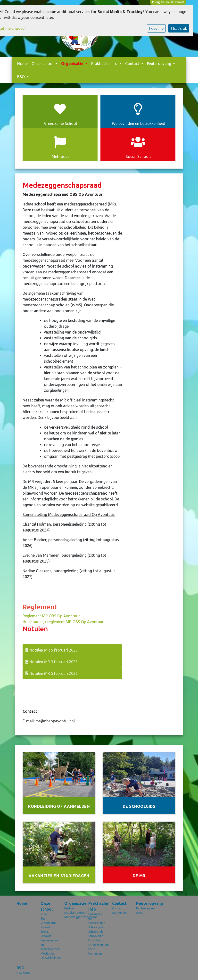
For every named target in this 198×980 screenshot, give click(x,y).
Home (22, 64)
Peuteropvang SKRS (144, 911)
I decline (156, 28)
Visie (44, 914)
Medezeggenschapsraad (73, 917)
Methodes (47, 953)
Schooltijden (97, 932)
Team (44, 919)
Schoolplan (96, 936)
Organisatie (73, 64)
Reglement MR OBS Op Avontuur (51, 616)
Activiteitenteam (73, 913)
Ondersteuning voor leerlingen (97, 949)
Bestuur (70, 908)
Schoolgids (96, 927)
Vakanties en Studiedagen (97, 919)
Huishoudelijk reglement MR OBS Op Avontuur (63, 622)
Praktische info (105, 64)
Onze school (43, 64)
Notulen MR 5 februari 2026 (52, 650)
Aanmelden (120, 913)
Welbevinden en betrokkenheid (49, 945)
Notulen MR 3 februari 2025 (52, 662)
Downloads (96, 940)
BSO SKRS (23, 973)
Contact (133, 64)
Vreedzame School (49, 925)
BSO (21, 77)
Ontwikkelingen (49, 958)
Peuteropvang (160, 64)
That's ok (179, 28)
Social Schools (46, 934)
